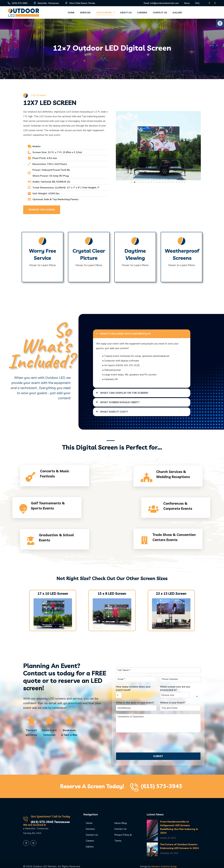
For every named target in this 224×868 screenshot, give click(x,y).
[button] (220, 23)
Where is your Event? (173, 703)
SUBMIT (158, 756)
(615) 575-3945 (162, 786)
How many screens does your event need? (133, 688)
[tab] (142, 334)
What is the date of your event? (135, 703)
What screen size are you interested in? (175, 688)
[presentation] (139, 747)
